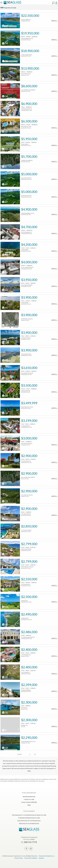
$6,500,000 (29, 121)
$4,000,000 (29, 262)
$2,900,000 (29, 456)
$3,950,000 (29, 280)
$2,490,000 (29, 614)
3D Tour (4, 419)
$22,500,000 (30, 16)
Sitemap (41, 858)
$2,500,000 (29, 597)
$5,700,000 (29, 156)
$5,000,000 (29, 174)
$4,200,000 (29, 244)
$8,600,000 (29, 86)
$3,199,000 (29, 421)
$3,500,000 (29, 385)
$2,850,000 (29, 526)
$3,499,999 (29, 403)
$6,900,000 (29, 104)
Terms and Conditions (31, 858)
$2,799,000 (29, 544)
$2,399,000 (29, 685)
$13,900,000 (30, 68)
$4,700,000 (29, 227)
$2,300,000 (29, 702)
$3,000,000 (29, 438)
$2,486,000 (29, 632)
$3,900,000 (29, 297)
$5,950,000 (29, 139)
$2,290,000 (29, 738)
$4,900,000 (29, 209)
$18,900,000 (30, 51)
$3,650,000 (29, 368)
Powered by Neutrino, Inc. (47, 856)
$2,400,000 (29, 650)
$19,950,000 (30, 33)
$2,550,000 (29, 579)
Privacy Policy (19, 858)
